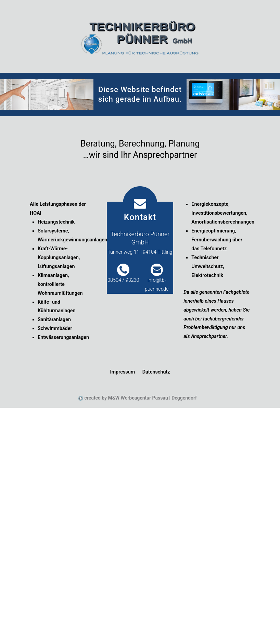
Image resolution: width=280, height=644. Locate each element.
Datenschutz (156, 372)
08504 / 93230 (123, 280)
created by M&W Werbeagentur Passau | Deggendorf (140, 398)
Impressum (122, 372)
